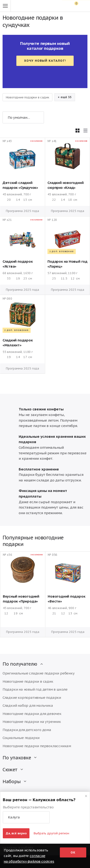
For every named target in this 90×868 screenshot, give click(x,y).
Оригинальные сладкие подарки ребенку (39, 673)
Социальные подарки (21, 738)
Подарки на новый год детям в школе (35, 689)
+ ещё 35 (65, 97)
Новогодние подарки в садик (28, 97)
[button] (26, 817)
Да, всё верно (16, 833)
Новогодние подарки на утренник (32, 722)
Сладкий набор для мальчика (28, 705)
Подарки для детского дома (27, 730)
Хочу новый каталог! (45, 61)
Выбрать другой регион (51, 833)
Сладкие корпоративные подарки (32, 698)
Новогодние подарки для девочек (32, 714)
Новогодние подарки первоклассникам (37, 746)
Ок (73, 852)
